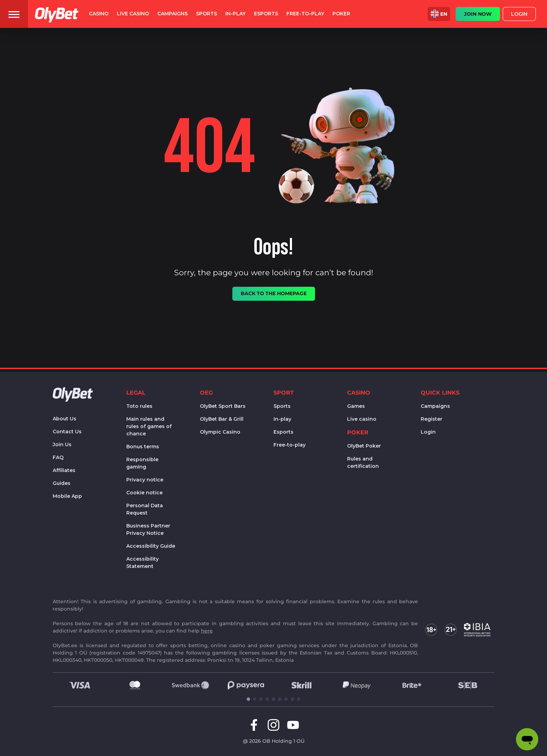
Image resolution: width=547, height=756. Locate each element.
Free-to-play (290, 445)
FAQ (58, 457)
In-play (282, 419)
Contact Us (67, 432)
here (207, 631)
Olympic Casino (220, 432)
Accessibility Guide (151, 546)
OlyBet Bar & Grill (222, 419)
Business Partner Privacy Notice (148, 529)
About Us (65, 419)
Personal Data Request (145, 509)
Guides (62, 483)
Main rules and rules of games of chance (149, 426)
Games (356, 406)
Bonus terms (143, 447)
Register (432, 419)
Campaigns (435, 406)
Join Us (62, 444)
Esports (283, 432)
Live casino (362, 419)
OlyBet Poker (364, 446)
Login (519, 14)
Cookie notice (144, 493)
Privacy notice (145, 480)
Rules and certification (363, 462)
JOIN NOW (478, 14)
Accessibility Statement (143, 563)
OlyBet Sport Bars (223, 406)
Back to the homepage (274, 293)
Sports (282, 406)
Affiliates (64, 470)
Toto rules (139, 406)
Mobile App (67, 496)
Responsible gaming (142, 463)
